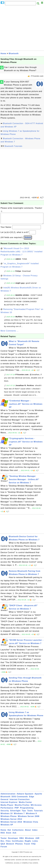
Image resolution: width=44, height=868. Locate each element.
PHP (17, 810)
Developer (13, 841)
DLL (3, 843)
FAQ (33, 846)
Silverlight (15, 813)
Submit (28, 240)
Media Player (7, 807)
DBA (22, 841)
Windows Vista (31, 824)
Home (3, 53)
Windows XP (7, 827)
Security (5, 813)
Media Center (25, 805)
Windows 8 (31, 816)
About (28, 832)
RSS (3, 835)
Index (35, 832)
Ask (14, 835)
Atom (9, 835)
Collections (18, 832)
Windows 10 (7, 816)
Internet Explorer (9, 805)
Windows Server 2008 (29, 819)
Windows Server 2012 (11, 821)
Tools (30, 813)
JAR (37, 841)
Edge (32, 799)
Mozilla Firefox (22, 807)
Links (35, 843)
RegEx (28, 843)
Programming (27, 810)
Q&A (3, 846)
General (5, 802)
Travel (27, 846)
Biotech (10, 846)
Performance (7, 810)
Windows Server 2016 (11, 824)
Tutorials (38, 813)
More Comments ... (10, 333)
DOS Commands (20, 799)
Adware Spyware (25, 796)
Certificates (18, 843)
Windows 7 (19, 816)
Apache (38, 796)
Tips (24, 813)
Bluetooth (14, 53)
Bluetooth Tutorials (13, 146)
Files (8, 843)
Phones (19, 846)
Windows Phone (9, 819)
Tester (4, 841)
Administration (8, 796)
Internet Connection (20, 802)
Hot (9, 832)
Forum (4, 849)
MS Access (36, 807)
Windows (30, 841)
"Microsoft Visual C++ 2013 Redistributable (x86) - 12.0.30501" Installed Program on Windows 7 (22, 254)
